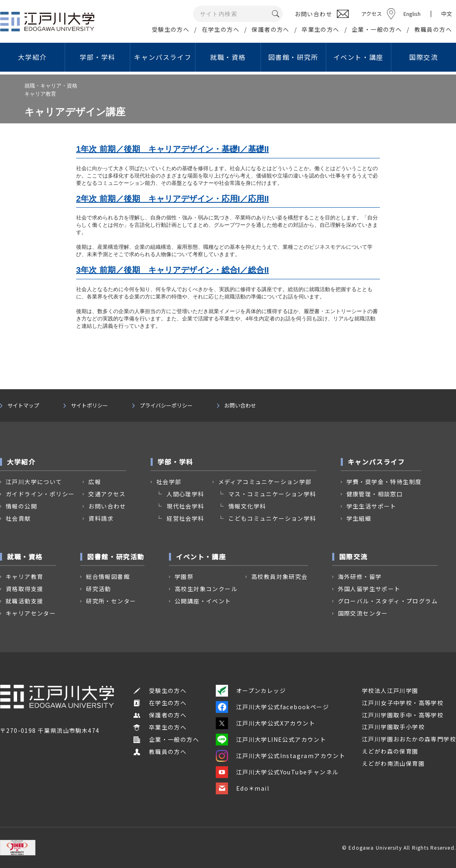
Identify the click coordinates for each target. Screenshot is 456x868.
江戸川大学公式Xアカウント (265, 723)
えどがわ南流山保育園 (393, 763)
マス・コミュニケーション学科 (272, 494)
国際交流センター (363, 613)
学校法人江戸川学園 (390, 690)
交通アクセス (107, 494)
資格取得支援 (24, 589)
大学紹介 (32, 57)
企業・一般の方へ (377, 29)
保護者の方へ (270, 29)
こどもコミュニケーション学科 (272, 518)
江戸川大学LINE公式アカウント (271, 739)
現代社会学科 (185, 506)
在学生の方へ (221, 29)
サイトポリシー (89, 406)
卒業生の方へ (320, 29)
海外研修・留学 (360, 576)
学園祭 (184, 576)
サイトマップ (23, 406)
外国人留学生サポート (369, 589)
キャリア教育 (24, 576)
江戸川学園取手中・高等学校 (403, 715)
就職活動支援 (24, 601)
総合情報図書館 (108, 576)
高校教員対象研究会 (280, 576)
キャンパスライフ (163, 57)
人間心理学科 (185, 494)
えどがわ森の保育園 (390, 751)
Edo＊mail (242, 788)
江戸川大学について (34, 482)
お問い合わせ (240, 406)
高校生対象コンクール (206, 589)
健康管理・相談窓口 (375, 494)
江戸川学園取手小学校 (393, 727)
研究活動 (99, 589)
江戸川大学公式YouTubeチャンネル (277, 772)
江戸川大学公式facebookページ (272, 707)
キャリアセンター (31, 613)
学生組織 (359, 518)
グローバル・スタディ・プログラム (388, 601)
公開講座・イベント (203, 601)
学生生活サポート (372, 506)
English (412, 14)
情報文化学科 (247, 506)
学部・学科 (98, 57)
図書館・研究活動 (116, 557)
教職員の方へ (433, 29)
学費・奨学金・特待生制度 (384, 482)
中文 (447, 14)
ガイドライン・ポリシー (40, 494)
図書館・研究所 (293, 57)
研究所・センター (111, 601)
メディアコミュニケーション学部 (265, 482)
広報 (95, 482)
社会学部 (169, 482)
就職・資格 (228, 57)
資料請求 (101, 518)
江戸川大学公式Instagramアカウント (281, 756)
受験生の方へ (171, 29)
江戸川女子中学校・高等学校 (403, 703)
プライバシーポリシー (166, 406)
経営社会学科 (185, 518)
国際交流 (423, 57)
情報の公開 (21, 506)
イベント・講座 (358, 57)
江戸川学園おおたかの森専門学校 (409, 739)
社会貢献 (18, 518)
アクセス (372, 14)
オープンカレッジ (251, 690)
